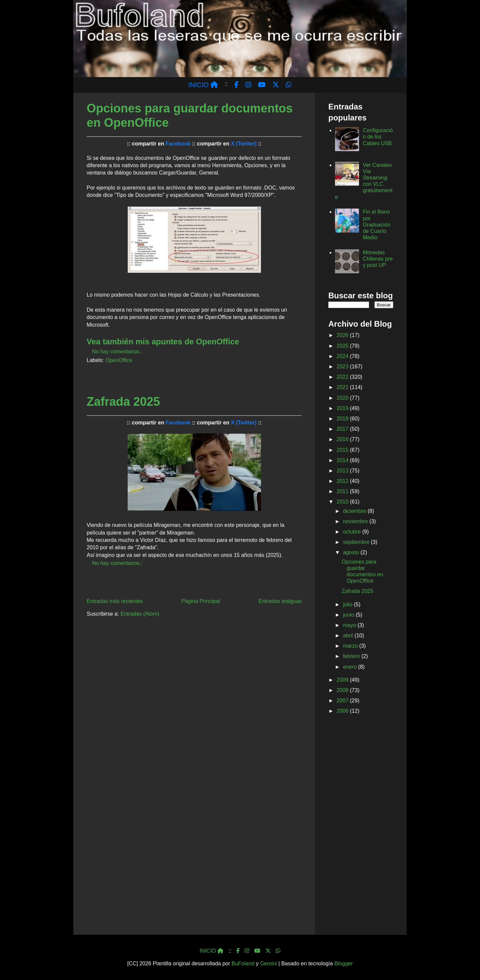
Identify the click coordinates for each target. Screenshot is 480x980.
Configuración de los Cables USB (378, 137)
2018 (343, 419)
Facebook (178, 144)
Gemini (268, 963)
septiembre (357, 542)
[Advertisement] (361, 826)
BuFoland (243, 963)
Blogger (343, 963)
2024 (343, 356)
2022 (343, 377)
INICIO (203, 85)
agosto (352, 552)
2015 (343, 450)
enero (350, 667)
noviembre (356, 521)
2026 (343, 335)
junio (349, 615)
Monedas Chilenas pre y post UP (378, 259)
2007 (343, 701)
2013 (343, 471)
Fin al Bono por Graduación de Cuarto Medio (376, 225)
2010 (343, 502)
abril (349, 635)
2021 (343, 387)
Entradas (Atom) (140, 614)
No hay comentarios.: (118, 352)
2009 (343, 680)
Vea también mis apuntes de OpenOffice (163, 342)
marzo (351, 646)
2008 (343, 690)
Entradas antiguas (280, 601)
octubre (353, 532)
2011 (343, 491)
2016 (343, 439)
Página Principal (201, 601)
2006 (343, 711)
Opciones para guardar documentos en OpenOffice (190, 115)
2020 (343, 398)
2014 (343, 460)
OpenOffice (119, 360)
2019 (343, 408)
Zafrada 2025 (123, 402)
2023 (343, 367)
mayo (350, 625)
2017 (343, 429)
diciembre (355, 511)
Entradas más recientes (115, 601)
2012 (343, 481)
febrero (352, 656)
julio (348, 604)
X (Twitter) (243, 144)
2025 (343, 346)
